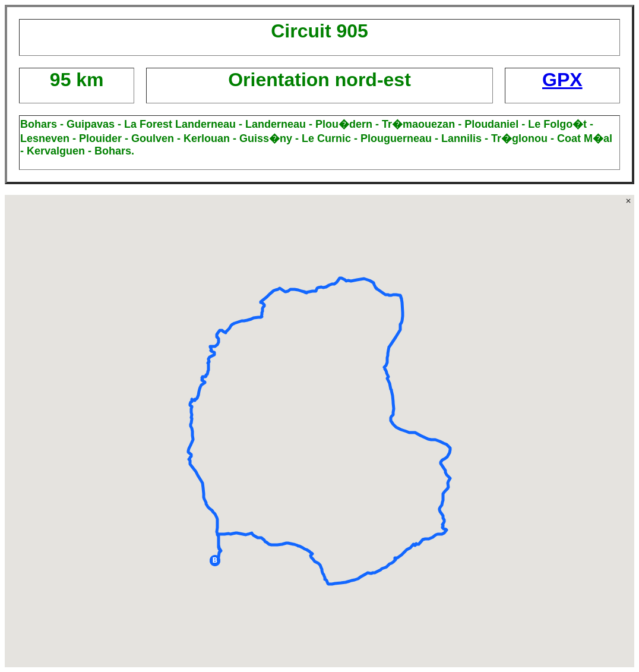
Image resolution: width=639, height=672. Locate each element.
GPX (562, 80)
